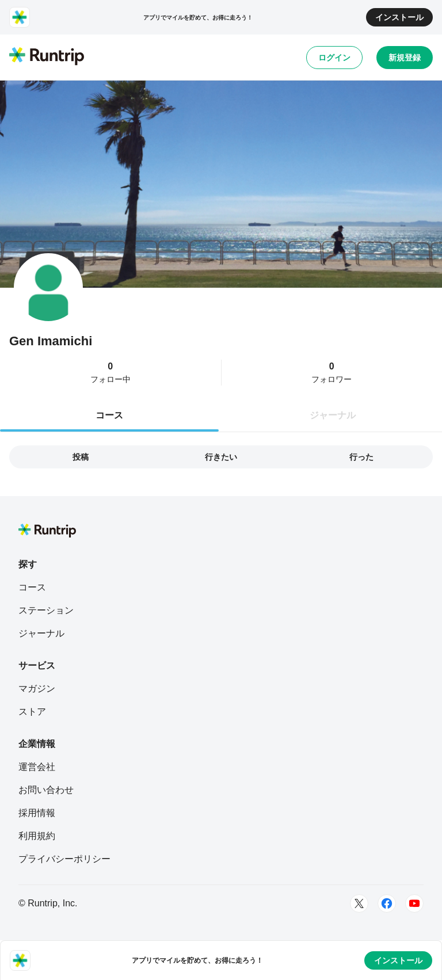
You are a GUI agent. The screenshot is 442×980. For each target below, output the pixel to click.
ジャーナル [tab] (333, 415)
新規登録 (405, 58)
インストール (399, 17)
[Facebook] (387, 903)
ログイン (334, 58)
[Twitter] (359, 903)
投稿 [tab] (81, 457)
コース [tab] (109, 415)
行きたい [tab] (221, 457)
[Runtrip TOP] (47, 57)
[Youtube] (414, 903)
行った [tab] (361, 457)
